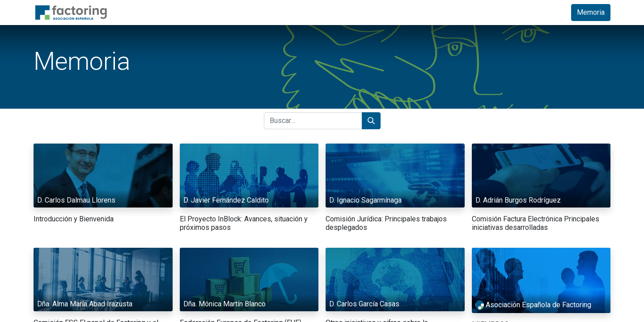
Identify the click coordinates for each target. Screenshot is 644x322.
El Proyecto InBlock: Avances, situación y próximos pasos (244, 223)
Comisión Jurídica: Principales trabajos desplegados (386, 223)
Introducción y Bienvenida (74, 219)
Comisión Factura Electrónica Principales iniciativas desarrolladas (536, 223)
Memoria (591, 12)
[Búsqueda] (371, 121)
